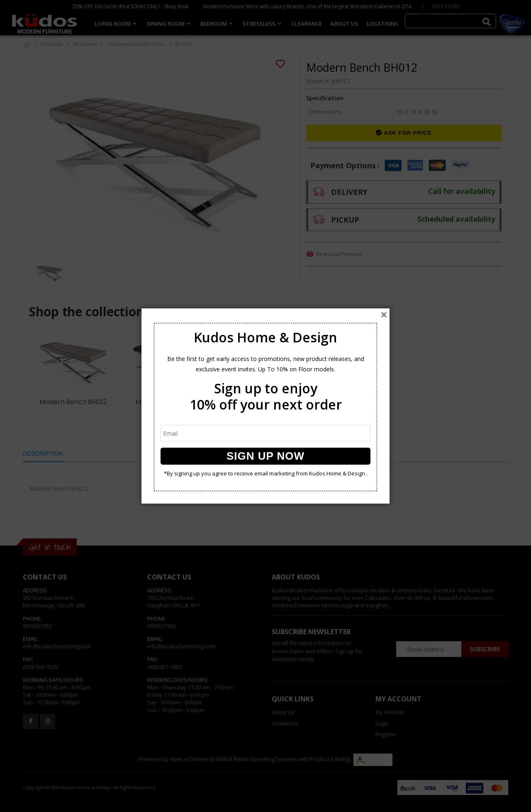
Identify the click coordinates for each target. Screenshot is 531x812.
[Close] (384, 315)
